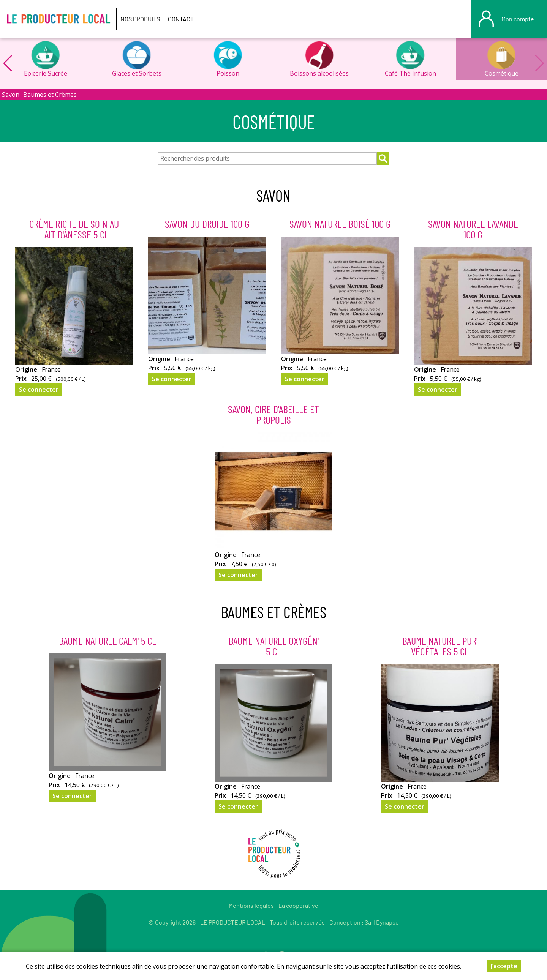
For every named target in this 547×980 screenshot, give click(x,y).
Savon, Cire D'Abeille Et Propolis (273, 414)
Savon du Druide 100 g (207, 224)
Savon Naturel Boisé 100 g (340, 224)
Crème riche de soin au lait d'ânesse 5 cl (74, 229)
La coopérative (298, 905)
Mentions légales (251, 905)
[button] (8, 63)
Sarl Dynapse (382, 922)
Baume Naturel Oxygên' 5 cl (274, 646)
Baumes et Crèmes (50, 95)
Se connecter (39, 390)
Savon (11, 95)
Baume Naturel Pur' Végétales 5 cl (440, 646)
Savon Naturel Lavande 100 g (473, 229)
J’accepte (504, 966)
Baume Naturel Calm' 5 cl (108, 641)
